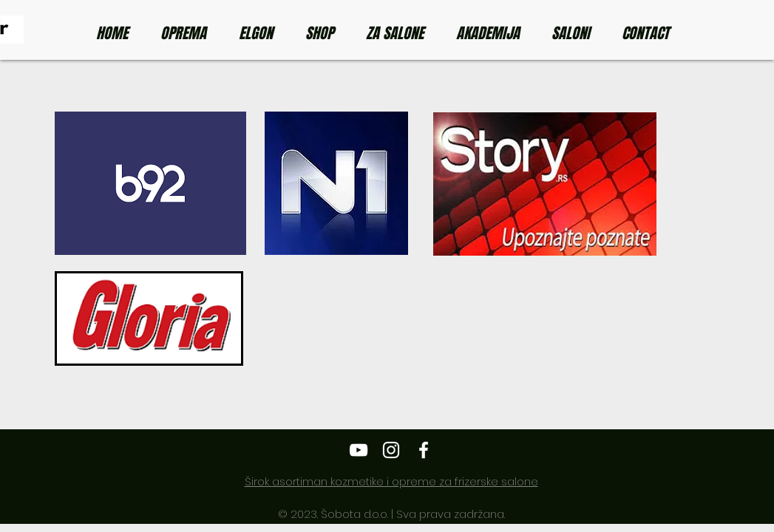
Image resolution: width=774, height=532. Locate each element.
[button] (325, 33)
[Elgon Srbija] (359, 450)
